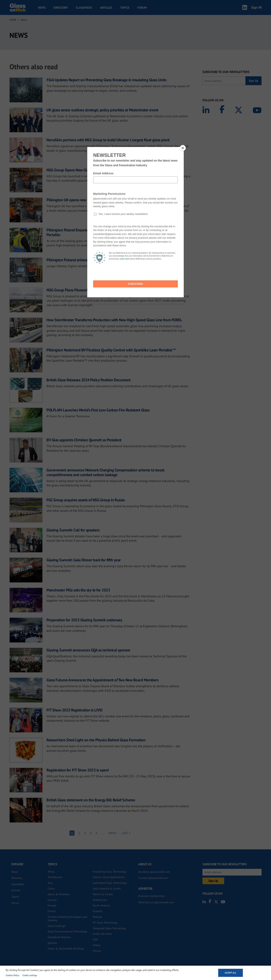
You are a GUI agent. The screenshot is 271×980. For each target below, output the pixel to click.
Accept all (231, 973)
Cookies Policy (12, 975)
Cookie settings (30, 975)
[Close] (183, 148)
